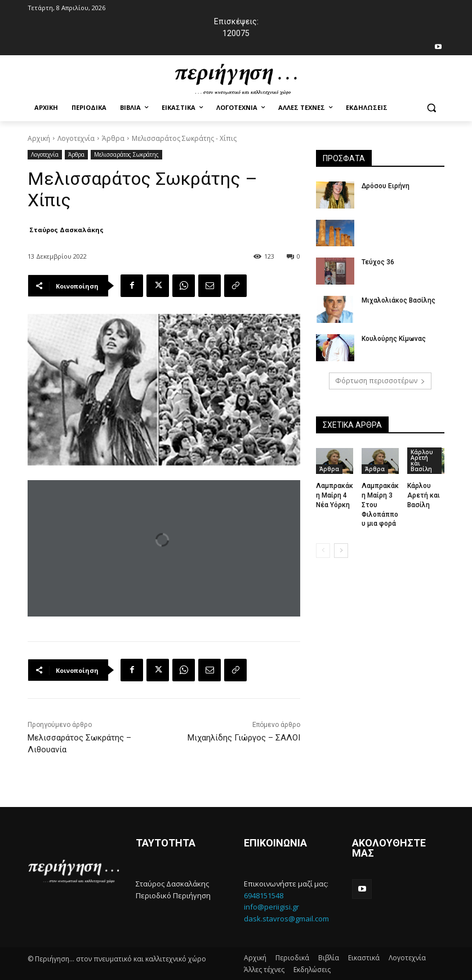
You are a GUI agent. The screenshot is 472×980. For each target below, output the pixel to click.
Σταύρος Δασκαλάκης (66, 230)
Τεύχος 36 (378, 262)
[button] (431, 108)
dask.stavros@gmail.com (286, 919)
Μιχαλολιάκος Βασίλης (398, 300)
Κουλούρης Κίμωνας (394, 339)
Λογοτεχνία (76, 138)
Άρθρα (113, 138)
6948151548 (264, 895)
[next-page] (341, 551)
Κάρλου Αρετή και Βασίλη (422, 460)
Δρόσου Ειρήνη (386, 186)
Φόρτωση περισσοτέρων (380, 381)
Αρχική (39, 138)
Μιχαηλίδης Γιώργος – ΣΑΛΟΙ (244, 738)
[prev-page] (323, 551)
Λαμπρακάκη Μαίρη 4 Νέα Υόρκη (335, 495)
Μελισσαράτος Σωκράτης (126, 155)
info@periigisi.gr (271, 907)
